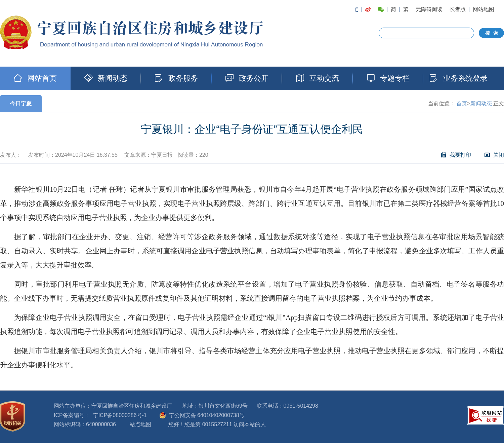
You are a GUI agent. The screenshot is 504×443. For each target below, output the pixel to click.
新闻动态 (106, 78)
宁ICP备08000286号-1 (120, 415)
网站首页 (35, 78)
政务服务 (176, 78)
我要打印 (456, 155)
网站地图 (484, 9)
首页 (462, 103)
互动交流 (318, 78)
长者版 (458, 9)
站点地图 (140, 424)
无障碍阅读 (429, 9)
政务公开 (247, 78)
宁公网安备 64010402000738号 (207, 415)
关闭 (494, 155)
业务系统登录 (459, 78)
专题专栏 (388, 78)
